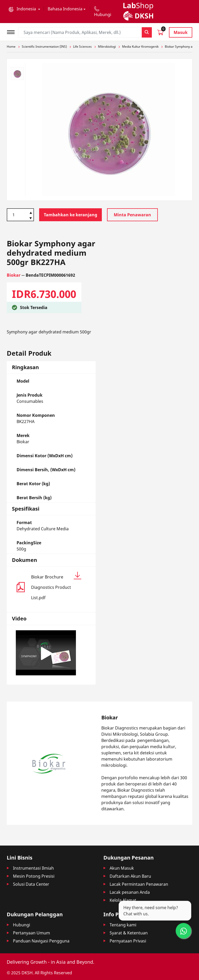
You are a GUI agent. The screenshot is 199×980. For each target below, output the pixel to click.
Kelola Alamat (123, 900)
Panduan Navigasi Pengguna (41, 941)
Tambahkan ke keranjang (70, 215)
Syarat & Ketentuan (129, 933)
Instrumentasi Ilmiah (33, 868)
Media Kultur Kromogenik (140, 47)
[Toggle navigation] (12, 31)
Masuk (181, 32)
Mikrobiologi (107, 47)
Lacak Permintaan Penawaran (139, 884)
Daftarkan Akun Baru (130, 876)
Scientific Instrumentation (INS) (44, 47)
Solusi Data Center (31, 884)
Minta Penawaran (132, 215)
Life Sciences (82, 47)
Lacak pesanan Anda (130, 892)
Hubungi (22, 925)
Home (11, 47)
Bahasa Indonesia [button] (65, 9)
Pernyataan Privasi (128, 941)
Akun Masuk (122, 868)
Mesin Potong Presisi (34, 876)
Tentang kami (123, 925)
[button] (24, 9)
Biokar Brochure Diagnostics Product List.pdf (56, 586)
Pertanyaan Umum (31, 933)
